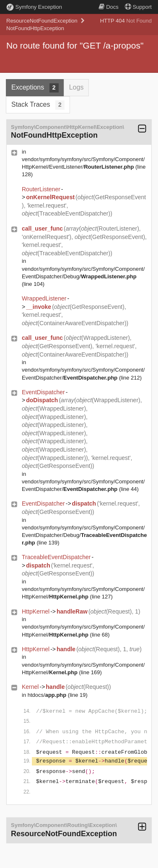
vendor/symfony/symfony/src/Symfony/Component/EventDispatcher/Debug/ (84, 535)
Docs (109, 7)
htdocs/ (47, 695)
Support (138, 7)
